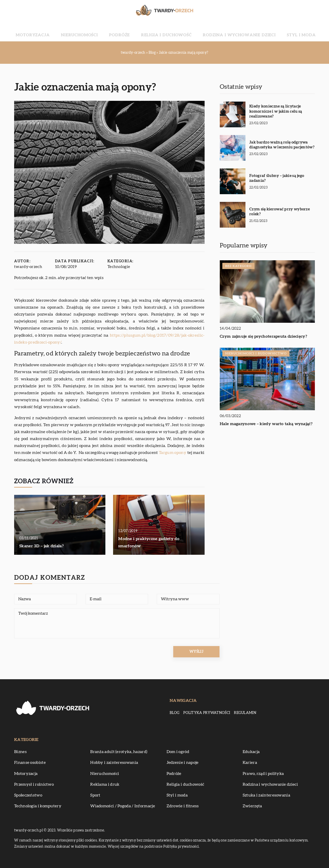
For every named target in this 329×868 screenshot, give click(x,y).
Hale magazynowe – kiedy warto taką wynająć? (266, 424)
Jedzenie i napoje (183, 763)
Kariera (250, 763)
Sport (95, 795)
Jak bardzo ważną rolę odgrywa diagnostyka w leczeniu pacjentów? (282, 145)
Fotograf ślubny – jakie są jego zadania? (277, 178)
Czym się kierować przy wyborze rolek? (280, 212)
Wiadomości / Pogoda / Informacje (123, 806)
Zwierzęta (252, 806)
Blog (175, 713)
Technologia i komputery (38, 806)
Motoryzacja (63, 31)
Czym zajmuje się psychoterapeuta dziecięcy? (263, 336)
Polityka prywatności (207, 713)
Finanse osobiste (30, 763)
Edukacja (251, 752)
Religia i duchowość (165, 31)
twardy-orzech (28, 267)
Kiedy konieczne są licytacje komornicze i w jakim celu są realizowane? (276, 111)
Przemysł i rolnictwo (34, 784)
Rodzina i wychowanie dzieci (222, 31)
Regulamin (245, 713)
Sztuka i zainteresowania (266, 795)
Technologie (119, 267)
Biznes (20, 752)
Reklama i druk (105, 784)
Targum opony (173, 453)
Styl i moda (271, 31)
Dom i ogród (178, 752)
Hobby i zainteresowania (114, 763)
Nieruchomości (99, 31)
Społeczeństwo (28, 795)
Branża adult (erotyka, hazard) (119, 752)
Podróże (129, 31)
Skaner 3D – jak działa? (42, 546)
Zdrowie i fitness (183, 806)
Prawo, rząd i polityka (263, 774)
